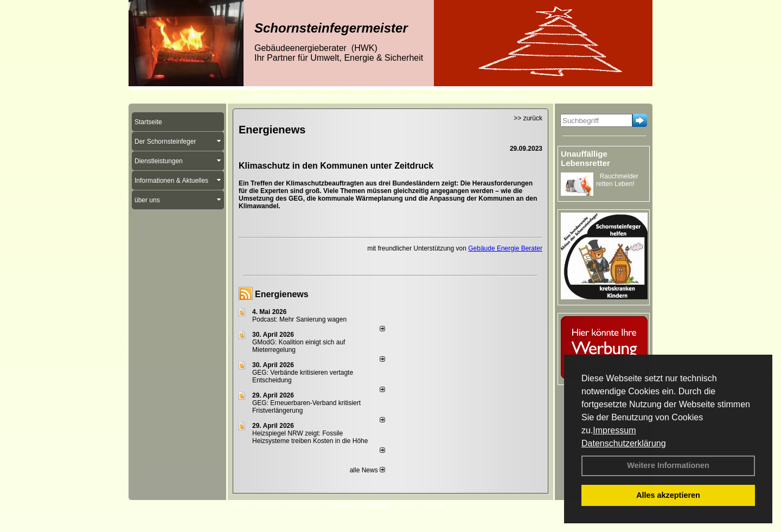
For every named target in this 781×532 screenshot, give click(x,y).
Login (241, 505)
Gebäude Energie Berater (505, 248)
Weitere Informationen (668, 465)
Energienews (282, 294)
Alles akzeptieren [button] (668, 495)
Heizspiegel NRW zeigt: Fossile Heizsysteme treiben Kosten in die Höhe (310, 437)
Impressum (614, 430)
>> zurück (528, 118)
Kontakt (268, 505)
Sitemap (432, 505)
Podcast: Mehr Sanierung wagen (299, 319)
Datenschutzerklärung (624, 443)
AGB (405, 505)
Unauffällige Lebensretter (585, 158)
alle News (367, 470)
